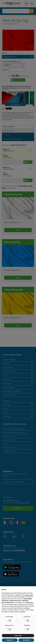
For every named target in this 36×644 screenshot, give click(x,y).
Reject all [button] (10, 640)
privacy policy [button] (29, 595)
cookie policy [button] (29, 602)
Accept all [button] (26, 640)
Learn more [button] (18, 636)
